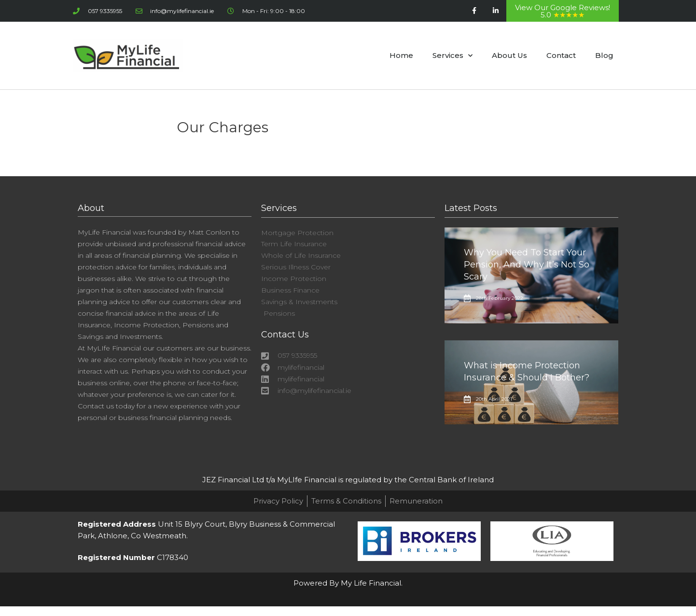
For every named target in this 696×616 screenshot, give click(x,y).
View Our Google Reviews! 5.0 (563, 11)
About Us (509, 55)
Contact (561, 55)
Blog (604, 55)
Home (401, 55)
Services (452, 56)
